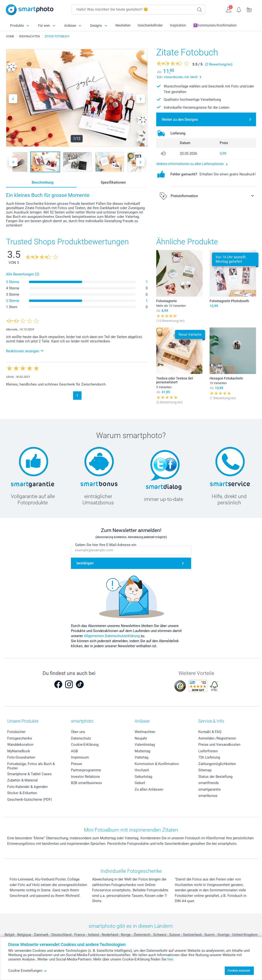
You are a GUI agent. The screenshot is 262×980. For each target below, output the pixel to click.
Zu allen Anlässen (149, 789)
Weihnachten (145, 732)
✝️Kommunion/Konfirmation (215, 25)
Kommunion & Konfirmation (157, 764)
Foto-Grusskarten (21, 757)
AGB (74, 751)
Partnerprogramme (86, 770)
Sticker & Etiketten (22, 793)
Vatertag (141, 757)
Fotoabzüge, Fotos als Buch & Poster (31, 766)
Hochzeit (142, 770)
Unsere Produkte (23, 721)
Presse (76, 764)
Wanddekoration (20, 745)
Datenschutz (81, 738)
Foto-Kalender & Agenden (27, 787)
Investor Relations (85, 777)
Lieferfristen (208, 751)
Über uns (78, 732)
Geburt (140, 783)
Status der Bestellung (215, 777)
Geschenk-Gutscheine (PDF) (30, 800)
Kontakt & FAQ (210, 732)
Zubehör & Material (22, 780)
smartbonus (208, 796)
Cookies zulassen (239, 971)
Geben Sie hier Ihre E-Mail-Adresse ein (106, 545)
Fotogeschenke (20, 738)
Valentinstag (145, 745)
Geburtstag (143, 777)
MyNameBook (19, 751)
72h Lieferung (209, 757)
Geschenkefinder (150, 25)
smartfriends (209, 783)
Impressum (80, 757)
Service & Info (211, 721)
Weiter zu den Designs (180, 120)
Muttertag (142, 751)
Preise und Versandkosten (219, 745)
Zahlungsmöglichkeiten (217, 764)
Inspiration (178, 25)
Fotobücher (16, 732)
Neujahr (141, 738)
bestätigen (85, 563)
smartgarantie (209, 789)
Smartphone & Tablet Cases (29, 774)
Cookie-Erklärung (85, 745)
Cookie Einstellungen (28, 971)
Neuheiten (123, 25)
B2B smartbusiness (86, 783)
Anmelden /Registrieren (217, 738)
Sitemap (205, 770)
